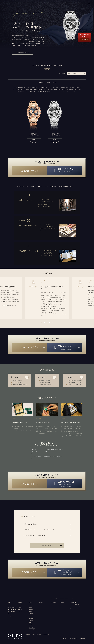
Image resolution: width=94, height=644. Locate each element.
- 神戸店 (30, 623)
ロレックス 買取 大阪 (75, 605)
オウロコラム (73, 603)
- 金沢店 (30, 612)
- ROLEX (10, 605)
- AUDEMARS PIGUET (12, 610)
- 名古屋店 (31, 614)
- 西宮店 (30, 616)
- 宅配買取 (20, 608)
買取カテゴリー (11, 603)
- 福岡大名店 (31, 627)
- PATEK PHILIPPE (11, 608)
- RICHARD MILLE (11, 612)
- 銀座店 (30, 605)
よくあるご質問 (53, 603)
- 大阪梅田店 (31, 619)
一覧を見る (11, 616)
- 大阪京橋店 (31, 621)
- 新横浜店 (31, 610)
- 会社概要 (62, 605)
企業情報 (62, 603)
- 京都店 (30, 625)
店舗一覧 (31, 603)
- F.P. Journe (10, 614)
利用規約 (64, 639)
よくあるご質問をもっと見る (47, 546)
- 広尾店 (30, 608)
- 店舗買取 (20, 605)
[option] (47, 298)
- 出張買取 (20, 610)
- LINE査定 (20, 612)
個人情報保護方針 (73, 639)
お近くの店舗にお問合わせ (23, 53)
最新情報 (41, 603)
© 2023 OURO (83, 639)
